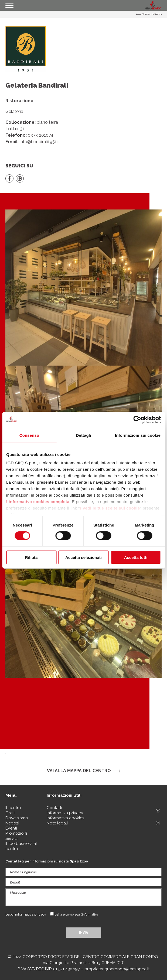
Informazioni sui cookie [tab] (138, 435)
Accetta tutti (136, 557)
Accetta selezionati (83, 557)
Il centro (13, 808)
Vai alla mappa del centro (84, 771)
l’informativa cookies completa (38, 502)
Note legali (57, 823)
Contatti (54, 808)
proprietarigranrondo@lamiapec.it (117, 969)
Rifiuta (31, 557)
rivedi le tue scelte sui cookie (110, 508)
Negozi (12, 823)
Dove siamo (17, 818)
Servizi (11, 838)
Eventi (11, 828)
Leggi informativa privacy (26, 914)
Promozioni (16, 833)
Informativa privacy (65, 813)
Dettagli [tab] (84, 435)
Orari (10, 813)
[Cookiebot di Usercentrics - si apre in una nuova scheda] (137, 419)
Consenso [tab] (29, 435)
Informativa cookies (65, 818)
